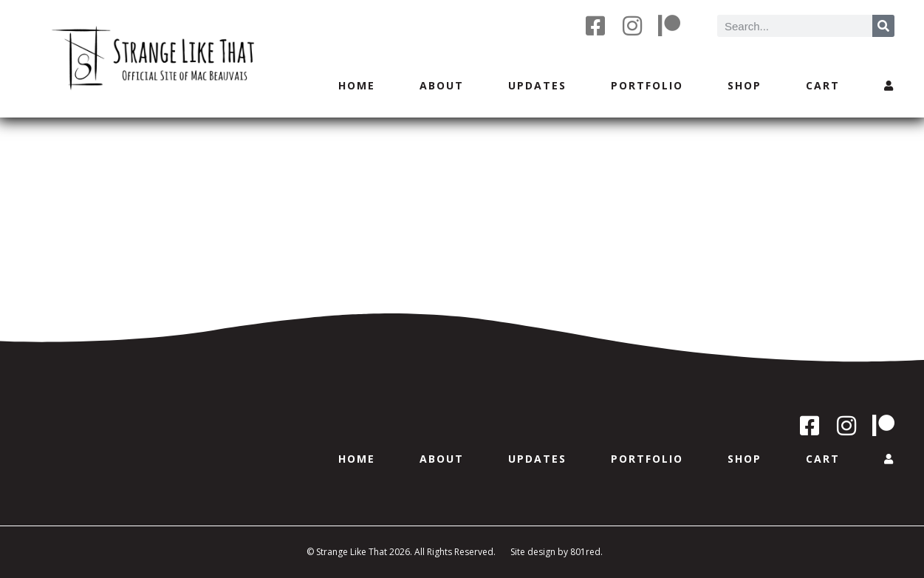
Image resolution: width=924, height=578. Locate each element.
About (442, 85)
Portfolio (647, 85)
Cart (823, 85)
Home (357, 85)
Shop (745, 85)
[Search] (883, 26)
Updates (537, 85)
